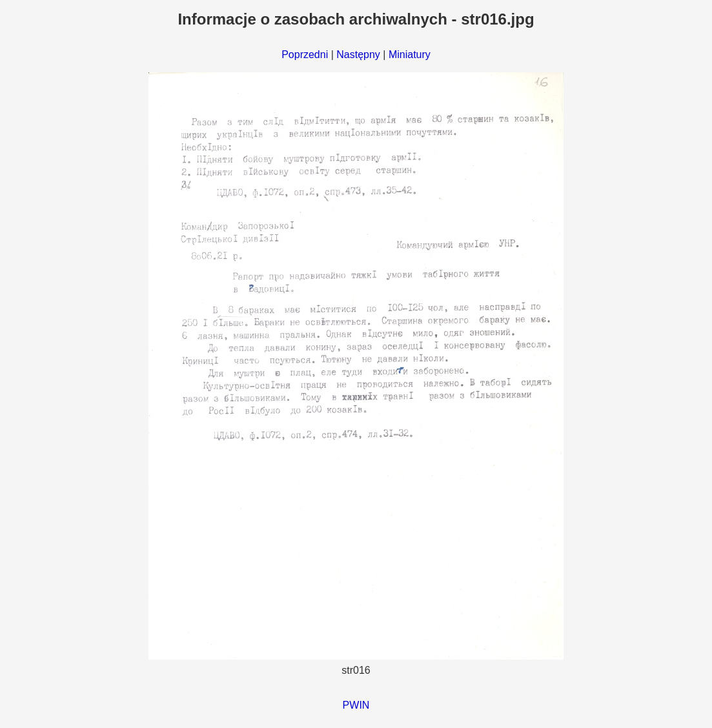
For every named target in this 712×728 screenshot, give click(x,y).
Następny (358, 55)
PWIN (356, 705)
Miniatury (410, 55)
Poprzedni (305, 55)
